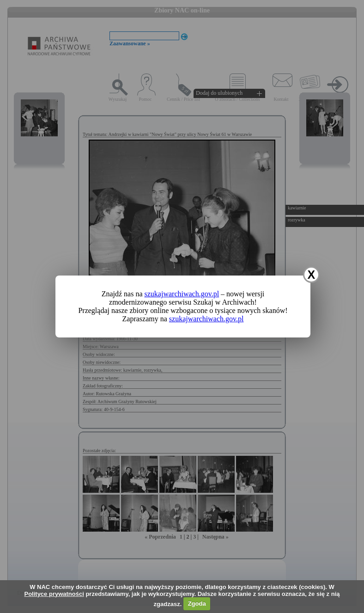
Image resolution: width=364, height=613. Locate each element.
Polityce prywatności (54, 594)
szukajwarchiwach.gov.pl (182, 294)
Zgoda (197, 604)
